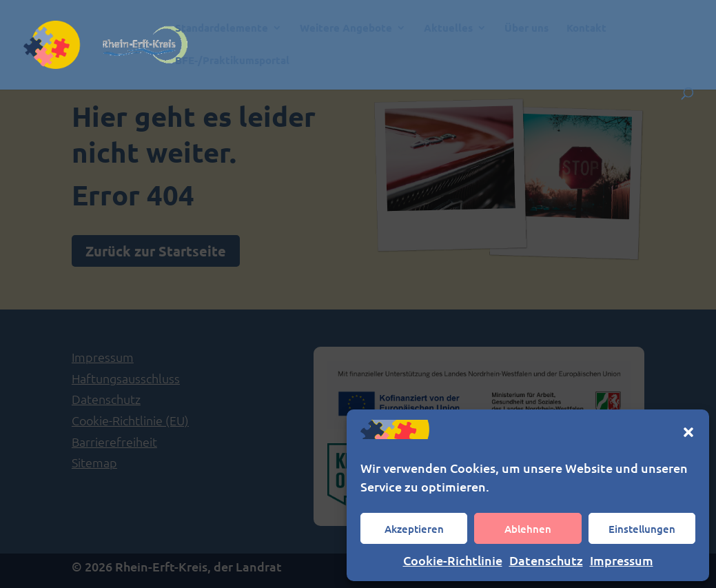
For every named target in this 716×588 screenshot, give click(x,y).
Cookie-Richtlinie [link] (453, 560)
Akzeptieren (414, 529)
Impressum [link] (622, 560)
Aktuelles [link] (448, 29)
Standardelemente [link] (222, 29)
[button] (688, 432)
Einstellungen (642, 529)
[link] (132, 43)
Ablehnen (528, 529)
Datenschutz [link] (546, 560)
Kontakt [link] (586, 29)
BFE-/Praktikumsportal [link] (232, 61)
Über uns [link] (526, 29)
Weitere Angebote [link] (346, 29)
